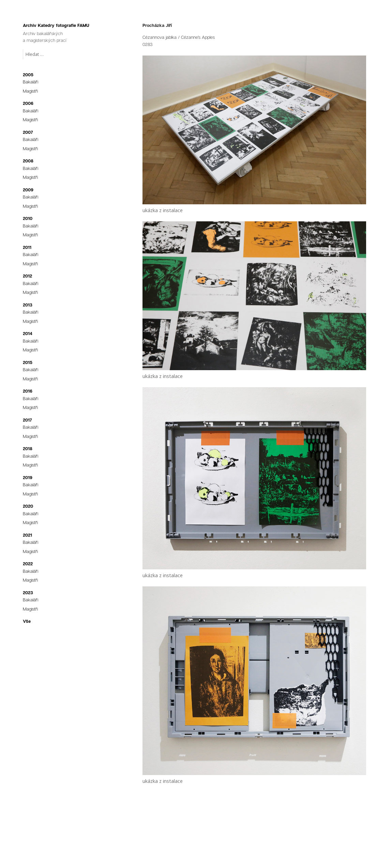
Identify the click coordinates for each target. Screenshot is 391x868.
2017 (27, 420)
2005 (28, 75)
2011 (27, 247)
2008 (28, 161)
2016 (28, 391)
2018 (28, 448)
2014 (28, 333)
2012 (27, 276)
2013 (28, 305)
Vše (27, 621)
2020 (28, 506)
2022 (28, 564)
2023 (28, 593)
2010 (28, 218)
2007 (28, 132)
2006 (28, 103)
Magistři (30, 91)
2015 (28, 362)
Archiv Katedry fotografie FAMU (56, 25)
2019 (28, 477)
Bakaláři (31, 82)
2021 (27, 535)
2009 (28, 190)
